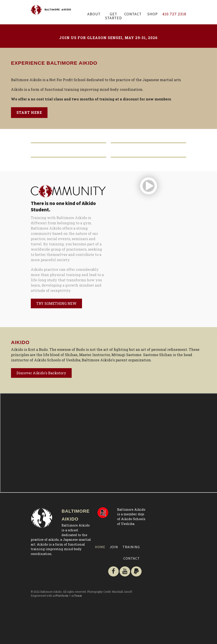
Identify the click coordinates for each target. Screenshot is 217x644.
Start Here (29, 112)
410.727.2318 (174, 14)
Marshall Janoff (122, 592)
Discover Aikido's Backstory (41, 373)
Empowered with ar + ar (56, 596)
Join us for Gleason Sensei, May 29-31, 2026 (108, 38)
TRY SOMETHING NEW (56, 303)
